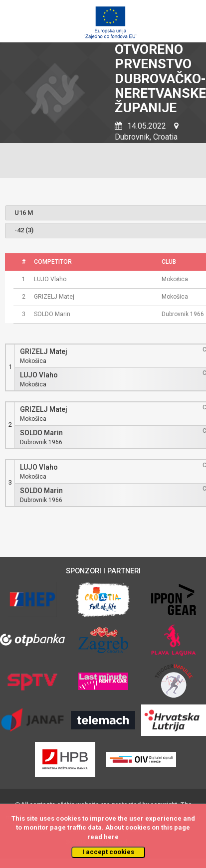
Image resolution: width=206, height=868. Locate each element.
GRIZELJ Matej (44, 352)
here (111, 837)
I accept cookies (108, 852)
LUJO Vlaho (39, 375)
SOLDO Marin (41, 433)
